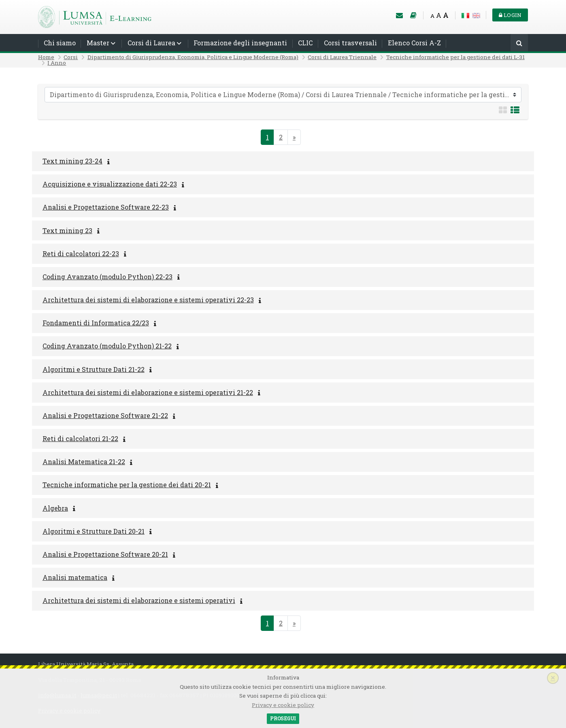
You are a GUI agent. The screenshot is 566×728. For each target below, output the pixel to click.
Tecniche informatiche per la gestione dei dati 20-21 (127, 485)
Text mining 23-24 (72, 161)
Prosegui (283, 718)
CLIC (305, 43)
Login (510, 15)
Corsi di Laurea (151, 43)
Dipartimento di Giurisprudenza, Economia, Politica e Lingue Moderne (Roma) (193, 57)
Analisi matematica (75, 577)
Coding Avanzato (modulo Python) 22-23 (107, 277)
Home (46, 57)
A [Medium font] (439, 15)
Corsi (71, 57)
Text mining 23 (67, 230)
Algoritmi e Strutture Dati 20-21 (94, 531)
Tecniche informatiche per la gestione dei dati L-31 (455, 57)
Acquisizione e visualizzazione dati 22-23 (110, 184)
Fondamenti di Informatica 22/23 (96, 323)
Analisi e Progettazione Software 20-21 (105, 554)
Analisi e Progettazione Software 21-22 (105, 415)
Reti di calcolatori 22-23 (81, 254)
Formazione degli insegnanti (240, 43)
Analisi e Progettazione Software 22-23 (106, 207)
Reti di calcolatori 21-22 (80, 438)
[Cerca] (519, 44)
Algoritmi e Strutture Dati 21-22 (94, 369)
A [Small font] (432, 16)
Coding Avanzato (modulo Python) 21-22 (107, 346)
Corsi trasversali (350, 43)
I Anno (57, 63)
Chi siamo (60, 43)
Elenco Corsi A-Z (414, 43)
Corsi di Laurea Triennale (342, 57)
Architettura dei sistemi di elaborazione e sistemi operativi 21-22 (148, 392)
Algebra (55, 508)
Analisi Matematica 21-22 (84, 462)
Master (98, 43)
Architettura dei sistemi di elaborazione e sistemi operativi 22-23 (148, 300)
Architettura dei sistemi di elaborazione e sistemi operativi (139, 600)
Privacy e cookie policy (283, 705)
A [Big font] (446, 15)
